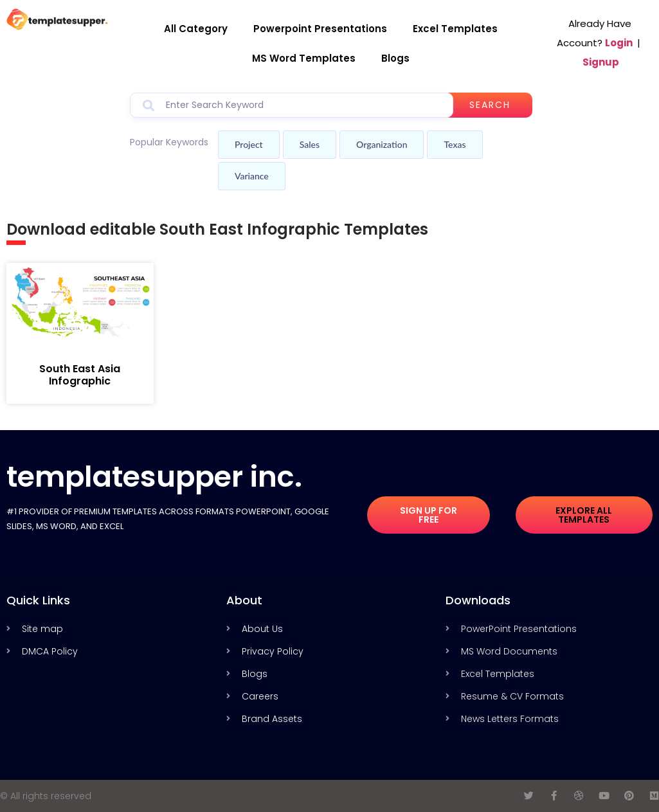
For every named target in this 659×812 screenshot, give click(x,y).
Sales (310, 144)
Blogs (395, 58)
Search (490, 105)
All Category (196, 29)
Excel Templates (455, 29)
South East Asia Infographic (80, 375)
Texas (455, 144)
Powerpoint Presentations (320, 29)
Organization (382, 144)
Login (619, 43)
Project (249, 144)
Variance (252, 176)
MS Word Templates (304, 58)
